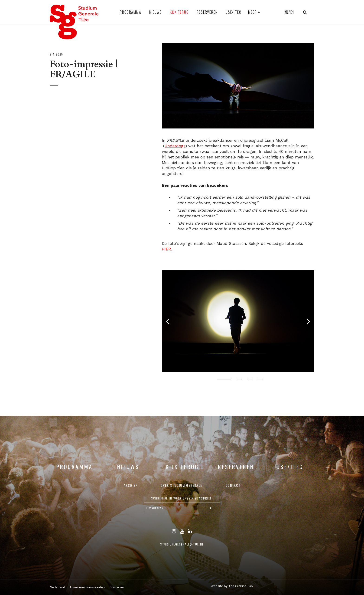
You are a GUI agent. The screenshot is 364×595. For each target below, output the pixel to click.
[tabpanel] (238, 321)
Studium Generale (74, 22)
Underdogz (175, 146)
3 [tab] (250, 379)
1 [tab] (224, 379)
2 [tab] (239, 379)
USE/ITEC (234, 12)
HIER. (167, 249)
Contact (233, 485)
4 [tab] (260, 379)
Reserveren (207, 12)
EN (292, 12)
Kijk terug (179, 12)
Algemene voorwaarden (87, 587)
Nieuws (156, 12)
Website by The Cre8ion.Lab (232, 586)
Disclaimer (117, 587)
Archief (131, 485)
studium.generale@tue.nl (182, 544)
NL (286, 12)
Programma (131, 12)
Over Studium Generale (181, 485)
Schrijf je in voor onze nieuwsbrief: (182, 498)
